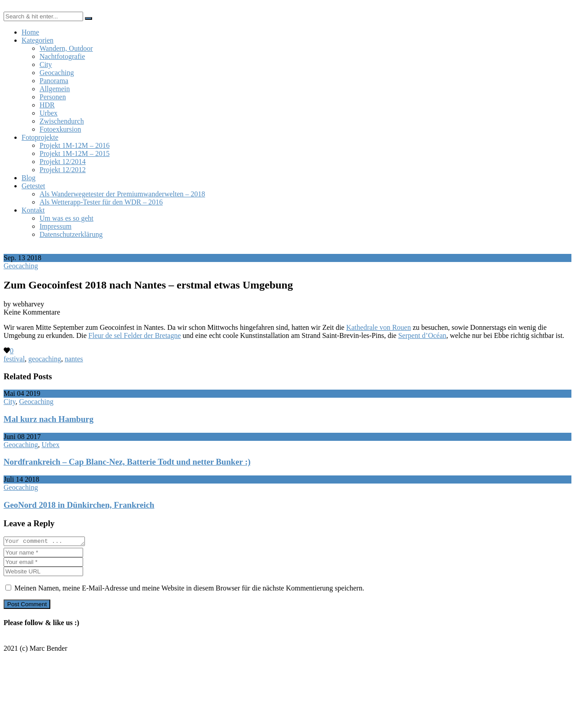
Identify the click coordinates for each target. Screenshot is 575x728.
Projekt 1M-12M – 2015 (75, 153)
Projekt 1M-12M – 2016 (75, 145)
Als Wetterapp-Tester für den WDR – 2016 (101, 202)
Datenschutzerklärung (71, 234)
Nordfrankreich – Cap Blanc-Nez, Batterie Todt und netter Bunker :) (127, 462)
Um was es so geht (66, 218)
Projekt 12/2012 (63, 170)
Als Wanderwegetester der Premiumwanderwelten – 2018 (122, 194)
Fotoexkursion (60, 129)
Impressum (55, 226)
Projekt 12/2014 (63, 162)
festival (14, 359)
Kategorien (38, 40)
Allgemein (55, 89)
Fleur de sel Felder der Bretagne (135, 335)
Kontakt (33, 210)
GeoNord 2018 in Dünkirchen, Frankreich (79, 505)
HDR (47, 105)
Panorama (54, 81)
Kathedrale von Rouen (379, 327)
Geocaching (57, 73)
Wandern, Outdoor (66, 48)
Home (30, 32)
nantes (74, 359)
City (46, 64)
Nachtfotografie (62, 56)
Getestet (33, 186)
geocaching (45, 359)
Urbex (49, 113)
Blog (29, 178)
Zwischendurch (62, 121)
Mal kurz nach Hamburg (49, 419)
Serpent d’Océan (422, 335)
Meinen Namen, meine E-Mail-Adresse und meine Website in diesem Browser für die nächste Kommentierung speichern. (189, 589)
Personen (53, 97)
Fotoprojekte (40, 137)
